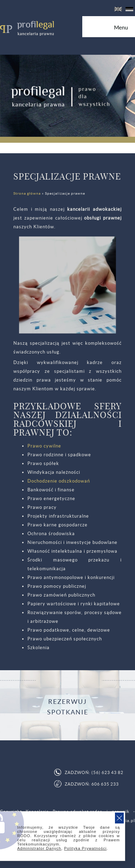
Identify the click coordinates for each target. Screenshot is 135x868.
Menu (124, 30)
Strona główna (27, 193)
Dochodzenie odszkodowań (59, 481)
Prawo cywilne (44, 446)
